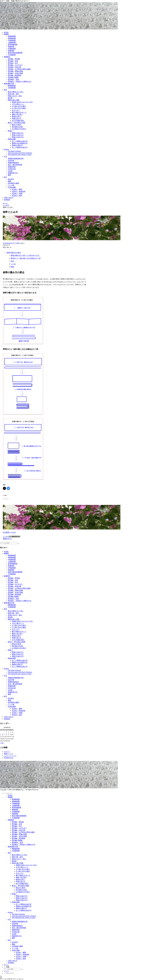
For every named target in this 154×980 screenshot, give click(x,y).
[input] (9, 543)
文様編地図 (12, 607)
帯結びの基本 (16, 644)
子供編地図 (12, 574)
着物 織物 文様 (9, 603)
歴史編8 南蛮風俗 (15, 595)
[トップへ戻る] (1, 977)
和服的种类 (12, 686)
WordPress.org (9, 758)
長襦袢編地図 (13, 564)
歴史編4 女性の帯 (15, 586)
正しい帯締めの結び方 (20, 667)
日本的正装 (12, 688)
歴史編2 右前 (13, 580)
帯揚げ (10, 650)
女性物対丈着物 (13, 702)
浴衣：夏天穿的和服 (15, 684)
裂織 (9, 700)
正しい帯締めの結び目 (20, 660)
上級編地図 (12, 562)
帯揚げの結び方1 (18, 652)
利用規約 (7, 719)
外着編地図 (12, 568)
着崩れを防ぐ (16, 636)
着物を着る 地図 (14, 619)
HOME (6, 551)
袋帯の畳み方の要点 (14, 253)
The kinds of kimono (14, 670)
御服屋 (6, 553)
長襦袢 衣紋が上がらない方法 (22, 621)
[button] (22, 243)
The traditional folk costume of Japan (20, 674)
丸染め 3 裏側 (17, 713)
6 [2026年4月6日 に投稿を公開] (3, 734)
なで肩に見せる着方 (19, 625)
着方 (5, 609)
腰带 (9, 694)
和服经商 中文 (13, 692)
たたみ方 (6, 537)
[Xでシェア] (3, 243)
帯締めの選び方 (17, 664)
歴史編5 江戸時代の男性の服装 (19, 588)
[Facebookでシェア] (7, 243)
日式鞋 (10, 690)
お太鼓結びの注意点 (19, 648)
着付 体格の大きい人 (19, 632)
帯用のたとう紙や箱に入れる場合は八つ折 (26, 258)
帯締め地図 (12, 658)
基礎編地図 (12, 555)
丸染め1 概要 (17, 709)
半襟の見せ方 (17, 638)
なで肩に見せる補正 (19, 627)
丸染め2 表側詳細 (18, 711)
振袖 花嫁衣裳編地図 (15, 572)
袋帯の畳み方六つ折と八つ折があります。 (26, 255)
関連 (12, 267)
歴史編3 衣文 (13, 582)
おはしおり (16, 630)
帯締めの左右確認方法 (20, 662)
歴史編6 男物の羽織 (15, 590)
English (6, 669)
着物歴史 (7, 576)
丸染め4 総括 (17, 715)
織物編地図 (12, 605)
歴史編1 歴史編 (14, 578)
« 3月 (2, 743)
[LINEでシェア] (18, 243)
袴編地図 (11, 570)
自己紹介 (11, 698)
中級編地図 (12, 560)
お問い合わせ (9, 717)
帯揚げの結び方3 (18, 656)
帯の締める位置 (17, 646)
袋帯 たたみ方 (15, 537)
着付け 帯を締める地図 (16, 642)
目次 (4, 247)
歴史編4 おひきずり (15, 584)
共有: (12, 261)
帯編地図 (11, 566)
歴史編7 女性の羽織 (15, 592)
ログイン (7, 752)
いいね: (13, 264)
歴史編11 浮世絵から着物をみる (20, 601)
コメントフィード (10, 756)
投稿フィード (9, 754)
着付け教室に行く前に (16, 611)
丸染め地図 (12, 707)
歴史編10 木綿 (13, 599)
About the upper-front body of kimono (20, 672)
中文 (5, 676)
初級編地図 (12, 557)
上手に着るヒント (18, 623)
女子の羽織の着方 (18, 640)
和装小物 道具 (13, 613)
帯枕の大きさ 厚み (15, 615)
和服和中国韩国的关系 (16, 678)
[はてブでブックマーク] (13, 243)
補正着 (10, 617)
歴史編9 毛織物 (13, 597)
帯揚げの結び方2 (18, 654)
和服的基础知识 (13, 682)
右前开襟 (11, 680)
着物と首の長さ (17, 634)
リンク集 (11, 704)
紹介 (5, 696)
